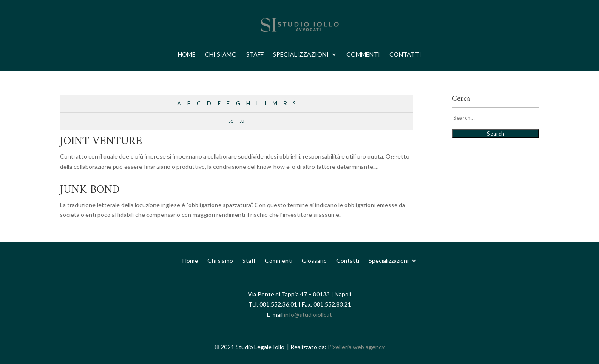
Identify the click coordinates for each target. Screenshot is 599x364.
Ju (242, 121)
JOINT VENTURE (101, 141)
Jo (231, 121)
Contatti (405, 54)
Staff (255, 54)
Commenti (363, 54)
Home (187, 54)
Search (495, 134)
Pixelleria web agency (356, 347)
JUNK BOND (90, 190)
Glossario (314, 260)
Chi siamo (221, 54)
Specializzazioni (301, 54)
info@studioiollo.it (308, 314)
